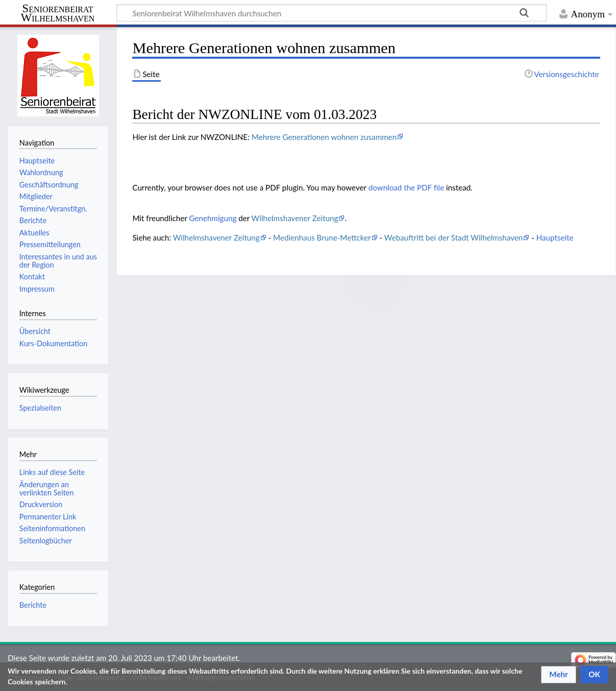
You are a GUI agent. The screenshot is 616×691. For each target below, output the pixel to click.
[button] (559, 675)
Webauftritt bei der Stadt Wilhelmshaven (453, 237)
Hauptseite (555, 237)
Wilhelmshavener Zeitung (295, 218)
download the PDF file (406, 187)
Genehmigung (213, 218)
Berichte (33, 605)
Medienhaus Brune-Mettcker (322, 237)
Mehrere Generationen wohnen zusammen (324, 137)
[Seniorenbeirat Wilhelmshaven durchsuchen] (331, 13)
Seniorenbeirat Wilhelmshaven (58, 13)
